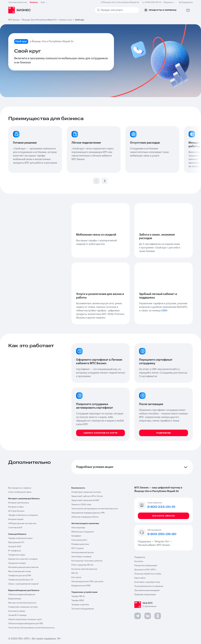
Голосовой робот (79, 540)
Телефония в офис (17, 555)
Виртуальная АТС (16, 542)
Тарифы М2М (78, 600)
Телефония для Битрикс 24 (21, 580)
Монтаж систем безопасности (22, 603)
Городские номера (17, 563)
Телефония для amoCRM (20, 576)
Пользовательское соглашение (149, 586)
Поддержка (145, 542)
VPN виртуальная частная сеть (22, 523)
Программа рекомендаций (147, 590)
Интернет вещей (16, 519)
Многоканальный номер (20, 571)
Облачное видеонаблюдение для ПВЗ (26, 624)
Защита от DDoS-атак (81, 505)
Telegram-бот (162, 542)
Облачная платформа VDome (85, 517)
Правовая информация (145, 595)
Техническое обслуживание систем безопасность (31, 628)
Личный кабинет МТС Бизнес (154, 545)
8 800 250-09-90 (162, 534)
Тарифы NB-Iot (78, 596)
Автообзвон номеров (81, 557)
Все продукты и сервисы (20, 488)
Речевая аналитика (80, 544)
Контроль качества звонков (84, 569)
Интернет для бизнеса (19, 503)
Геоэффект (76, 536)
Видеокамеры (15, 599)
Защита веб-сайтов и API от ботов (87, 496)
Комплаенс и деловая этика (147, 582)
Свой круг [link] (80, 20)
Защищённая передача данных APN (88, 513)
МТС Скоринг (78, 548)
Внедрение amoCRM (81, 586)
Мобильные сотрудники (83, 532)
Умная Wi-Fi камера (17, 615)
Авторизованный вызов (83, 553)
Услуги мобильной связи (20, 492)
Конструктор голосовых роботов (87, 561)
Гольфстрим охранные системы (23, 607)
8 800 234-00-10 (159, 2)
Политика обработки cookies (148, 574)
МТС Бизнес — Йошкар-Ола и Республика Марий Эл (32, 20)
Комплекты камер (17, 611)
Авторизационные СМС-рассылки (87, 582)
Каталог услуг (66, 20)
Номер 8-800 (15, 547)
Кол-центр (76, 577)
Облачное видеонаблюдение (22, 595)
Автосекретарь (78, 528)
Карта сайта (140, 578)
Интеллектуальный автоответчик (23, 567)
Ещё (44, 2)
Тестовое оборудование (83, 609)
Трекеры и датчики (80, 605)
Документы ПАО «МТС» (145, 570)
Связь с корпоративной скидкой (23, 584)
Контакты (139, 561)
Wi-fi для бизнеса (16, 511)
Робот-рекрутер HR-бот (83, 565)
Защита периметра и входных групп (25, 619)
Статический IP (15, 528)
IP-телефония (15, 551)
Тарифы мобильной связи (20, 538)
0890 (164, 311)
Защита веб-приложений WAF (85, 500)
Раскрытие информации (146, 566)
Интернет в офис (16, 507)
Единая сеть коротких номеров (23, 559)
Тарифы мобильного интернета (23, 515)
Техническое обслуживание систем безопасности (95, 509)
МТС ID (75, 573)
